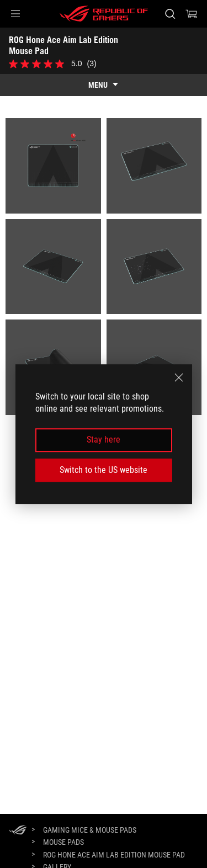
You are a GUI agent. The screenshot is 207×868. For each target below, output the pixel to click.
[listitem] (53, 166)
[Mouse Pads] (63, 842)
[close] (179, 377)
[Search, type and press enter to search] (170, 14)
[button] (15, 14)
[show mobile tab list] (104, 85)
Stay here (104, 440)
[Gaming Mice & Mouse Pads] (90, 830)
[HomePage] (18, 831)
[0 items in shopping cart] (192, 14)
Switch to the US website (104, 470)
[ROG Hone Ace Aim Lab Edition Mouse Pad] (114, 855)
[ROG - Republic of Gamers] (104, 14)
